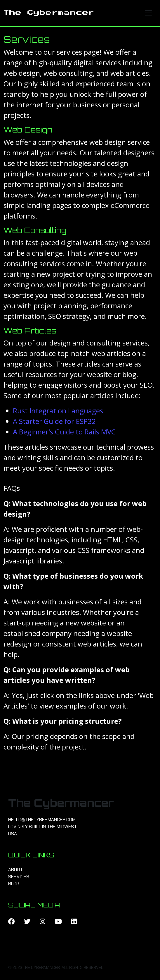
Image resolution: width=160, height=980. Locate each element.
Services (19, 877)
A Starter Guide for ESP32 (54, 421)
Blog (14, 884)
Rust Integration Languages (58, 411)
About (15, 870)
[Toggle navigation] (148, 13)
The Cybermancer (49, 13)
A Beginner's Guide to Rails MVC (64, 432)
